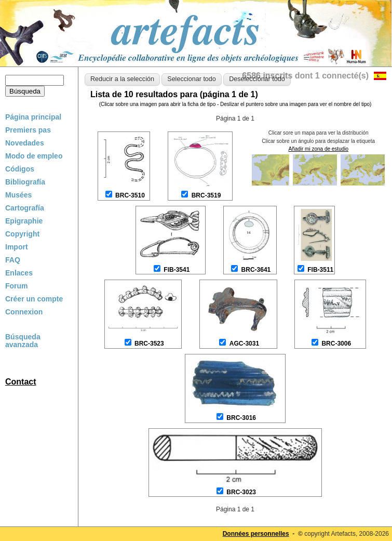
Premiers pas (28, 130)
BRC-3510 (130, 195)
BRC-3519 (206, 195)
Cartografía (25, 208)
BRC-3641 (256, 270)
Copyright (22, 234)
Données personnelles (256, 534)
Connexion (24, 312)
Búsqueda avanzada (23, 341)
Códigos (20, 169)
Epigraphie (24, 221)
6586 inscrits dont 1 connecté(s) (305, 76)
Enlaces (19, 273)
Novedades (25, 143)
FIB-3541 (177, 270)
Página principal (33, 117)
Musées (18, 195)
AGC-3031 (244, 344)
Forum (17, 286)
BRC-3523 (149, 344)
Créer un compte (34, 299)
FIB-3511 (320, 270)
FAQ (13, 260)
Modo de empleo (34, 156)
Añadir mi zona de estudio (318, 149)
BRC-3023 (241, 492)
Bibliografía (25, 182)
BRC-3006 (336, 344)
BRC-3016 (241, 418)
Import (17, 247)
